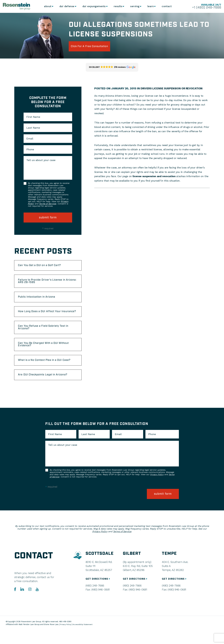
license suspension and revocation (154, 176)
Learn (151, 6)
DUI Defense (66, 6)
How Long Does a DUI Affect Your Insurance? (43, 317)
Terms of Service (48, 204)
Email (30, 139)
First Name (33, 117)
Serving (134, 6)
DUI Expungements (93, 6)
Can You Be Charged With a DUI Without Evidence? (42, 355)
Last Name (33, 128)
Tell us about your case (41, 160)
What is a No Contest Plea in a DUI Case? (44, 373)
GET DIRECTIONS (99, 593)
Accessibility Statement (84, 638)
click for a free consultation (95, 46)
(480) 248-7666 (95, 599)
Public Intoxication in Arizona (41, 300)
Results (117, 6)
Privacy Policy (157, 490)
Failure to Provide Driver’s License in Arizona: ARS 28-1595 (46, 283)
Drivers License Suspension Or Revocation (173, 88)
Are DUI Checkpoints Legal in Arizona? (47, 390)
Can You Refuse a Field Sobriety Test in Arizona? (48, 336)
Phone (30, 149)
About (47, 6)
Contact (168, 6)
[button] (112, 67)
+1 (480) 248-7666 (204, 8)
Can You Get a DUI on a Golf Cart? (44, 266)
